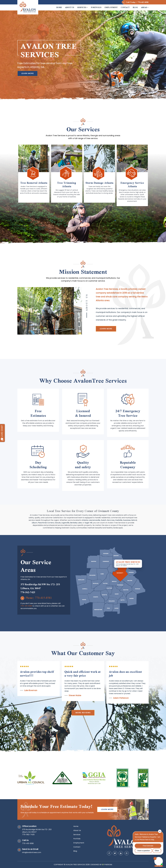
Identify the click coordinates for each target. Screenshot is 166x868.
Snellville (119, 520)
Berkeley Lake (76, 523)
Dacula (58, 523)
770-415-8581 (143, 2)
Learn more (106, 329)
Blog (135, 7)
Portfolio (96, 7)
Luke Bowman (31, 690)
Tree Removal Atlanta (34, 183)
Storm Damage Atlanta (99, 183)
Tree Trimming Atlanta (67, 185)
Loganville (65, 523)
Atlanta (85, 520)
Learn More (28, 73)
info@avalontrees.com (32, 852)
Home (59, 7)
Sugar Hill (88, 523)
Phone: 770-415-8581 (36, 598)
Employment (111, 7)
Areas (145, 7)
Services (83, 7)
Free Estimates (38, 413)
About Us (70, 7)
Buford (134, 520)
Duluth (104, 520)
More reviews (83, 713)
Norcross (111, 520)
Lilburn (34, 523)
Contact (125, 7)
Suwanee (127, 520)
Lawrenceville (94, 520)
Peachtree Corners (46, 523)
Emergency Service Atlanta (132, 185)
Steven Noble (75, 695)
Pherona (108, 865)
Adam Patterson (121, 698)
